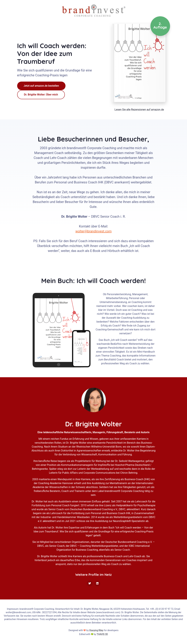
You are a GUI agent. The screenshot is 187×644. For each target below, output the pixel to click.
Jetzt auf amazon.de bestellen (41, 86)
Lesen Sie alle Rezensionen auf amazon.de (139, 110)
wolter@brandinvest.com (94, 231)
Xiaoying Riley (96, 630)
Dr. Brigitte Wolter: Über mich (41, 95)
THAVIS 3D (102, 634)
